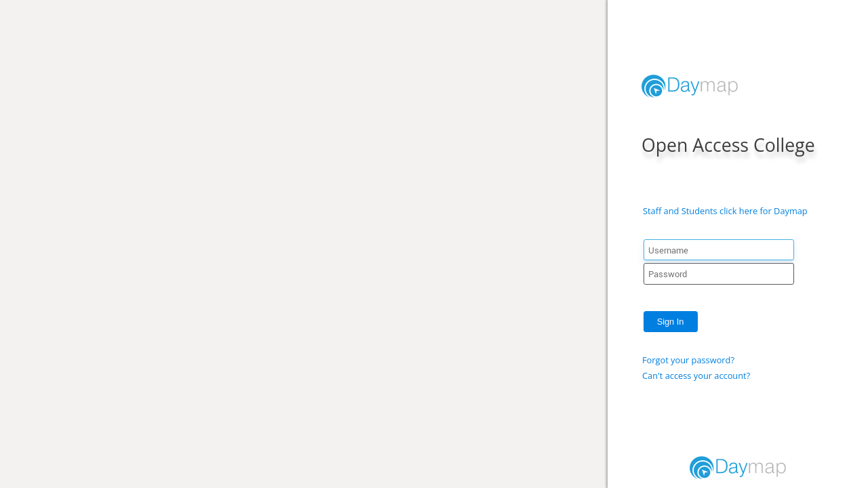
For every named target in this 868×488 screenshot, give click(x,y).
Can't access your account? (696, 375)
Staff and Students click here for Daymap (725, 211)
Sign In (671, 322)
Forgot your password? (688, 360)
